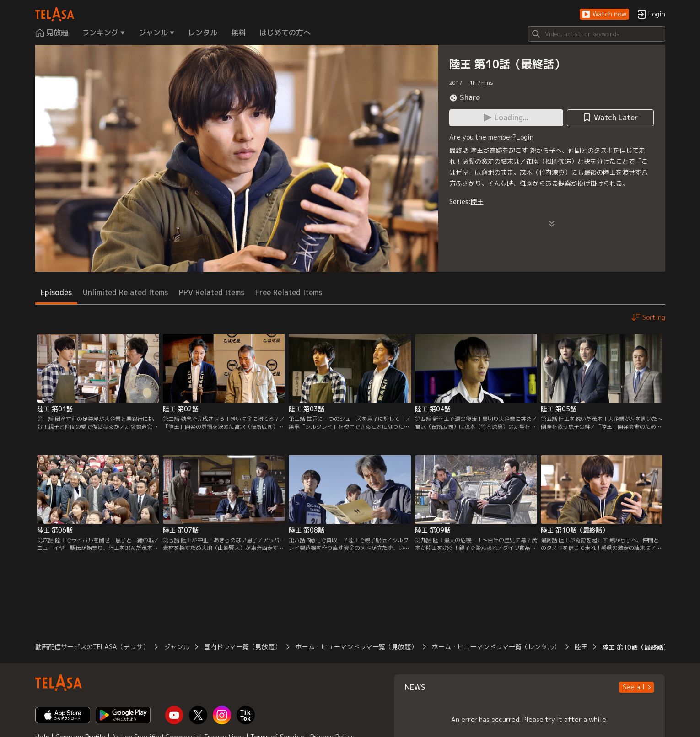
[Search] (597, 34)
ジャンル (177, 647)
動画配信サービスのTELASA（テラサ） (92, 647)
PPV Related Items (212, 292)
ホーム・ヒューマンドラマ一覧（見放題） (356, 647)
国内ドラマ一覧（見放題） (242, 647)
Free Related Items (289, 292)
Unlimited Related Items (125, 292)
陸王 (477, 202)
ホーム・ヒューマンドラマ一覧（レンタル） (496, 647)
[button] (604, 14)
